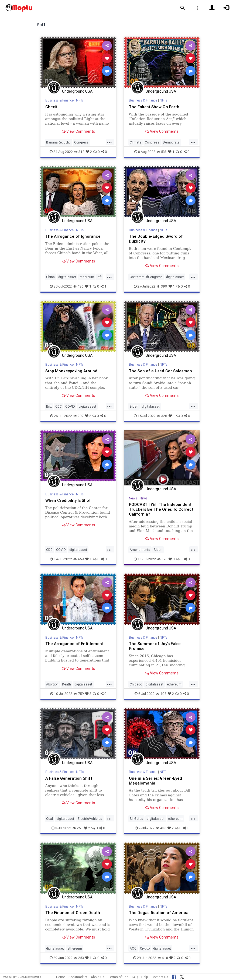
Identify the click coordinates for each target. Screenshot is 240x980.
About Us (98, 977)
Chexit (51, 107)
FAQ (135, 977)
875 (162, 559)
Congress (81, 142)
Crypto (145, 948)
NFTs (80, 100)
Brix (49, 406)
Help (145, 977)
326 (162, 416)
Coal (49, 819)
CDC (59, 406)
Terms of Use (118, 977)
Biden (134, 406)
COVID (70, 406)
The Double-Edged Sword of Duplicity (156, 239)
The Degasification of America (159, 913)
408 (161, 694)
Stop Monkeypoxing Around (71, 371)
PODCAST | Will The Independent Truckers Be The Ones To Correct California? (161, 509)
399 (162, 286)
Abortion (52, 684)
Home (61, 977)
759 (79, 694)
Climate (136, 142)
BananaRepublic (58, 142)
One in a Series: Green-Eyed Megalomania (155, 781)
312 (79, 152)
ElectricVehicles (90, 819)
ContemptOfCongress (146, 277)
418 (163, 958)
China (50, 277)
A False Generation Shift (69, 778)
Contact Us (160, 977)
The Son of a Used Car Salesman (160, 371)
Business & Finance (59, 100)
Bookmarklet (78, 977)
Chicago (136, 684)
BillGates (136, 819)
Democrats (171, 142)
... (109, 142)
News (133, 498)
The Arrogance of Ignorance (73, 236)
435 (161, 828)
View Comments (78, 131)
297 (78, 416)
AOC (133, 948)
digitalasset (67, 277)
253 (78, 828)
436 (78, 286)
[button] (183, 8)
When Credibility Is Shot (68, 500)
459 (79, 559)
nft (100, 277)
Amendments (140, 550)
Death (66, 684)
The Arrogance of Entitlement (74, 644)
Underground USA (77, 91)
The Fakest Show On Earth (154, 107)
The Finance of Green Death (73, 913)
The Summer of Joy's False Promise (155, 646)
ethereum (87, 277)
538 (162, 152)
